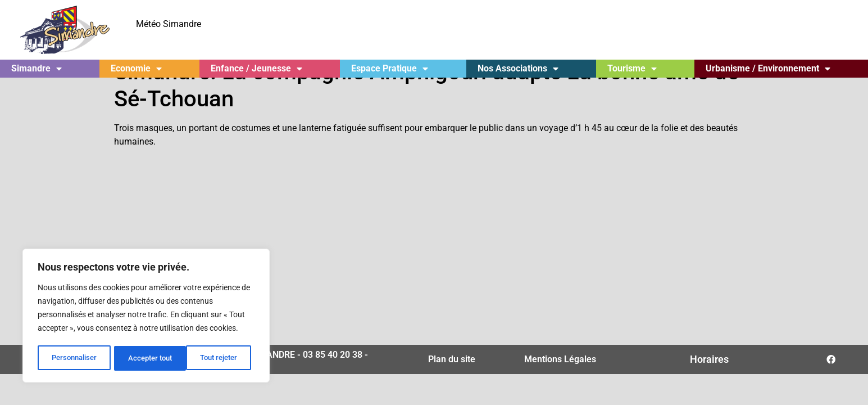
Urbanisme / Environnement (768, 69)
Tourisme (632, 69)
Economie (136, 69)
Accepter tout (219, 358)
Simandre (37, 69)
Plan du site (452, 383)
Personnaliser (74, 358)
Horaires (709, 383)
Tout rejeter (147, 358)
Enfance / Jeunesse (256, 69)
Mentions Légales (560, 383)
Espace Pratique (390, 69)
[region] (146, 317)
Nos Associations (518, 69)
